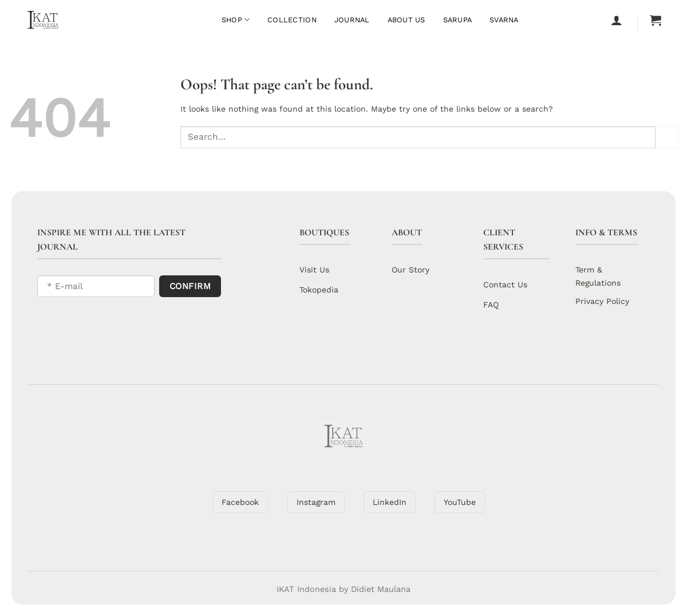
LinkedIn (390, 502)
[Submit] (667, 137)
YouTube (460, 502)
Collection (292, 20)
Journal (352, 20)
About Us (406, 20)
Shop (236, 20)
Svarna (504, 20)
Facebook (240, 502)
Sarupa (458, 20)
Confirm (190, 286)
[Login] (617, 20)
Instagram (316, 502)
